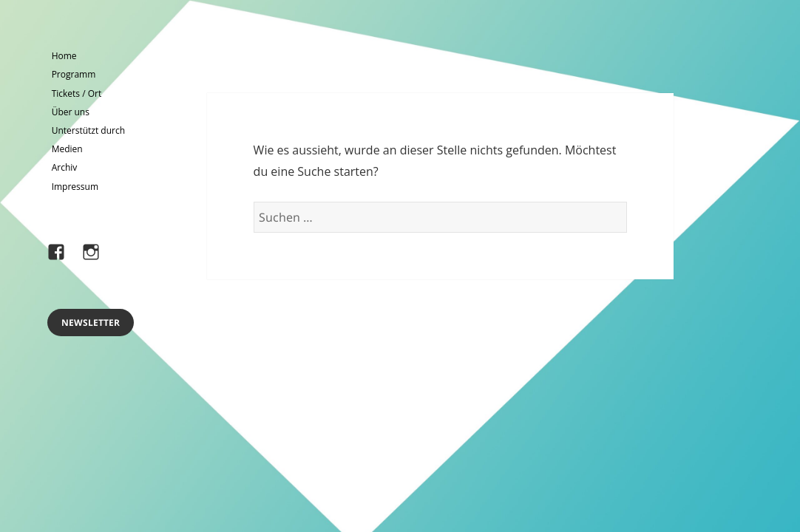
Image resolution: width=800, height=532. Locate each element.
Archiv (65, 167)
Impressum (75, 187)
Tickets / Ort (77, 93)
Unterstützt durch (88, 130)
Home (64, 56)
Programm (74, 74)
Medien (67, 149)
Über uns (71, 112)
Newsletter (91, 323)
